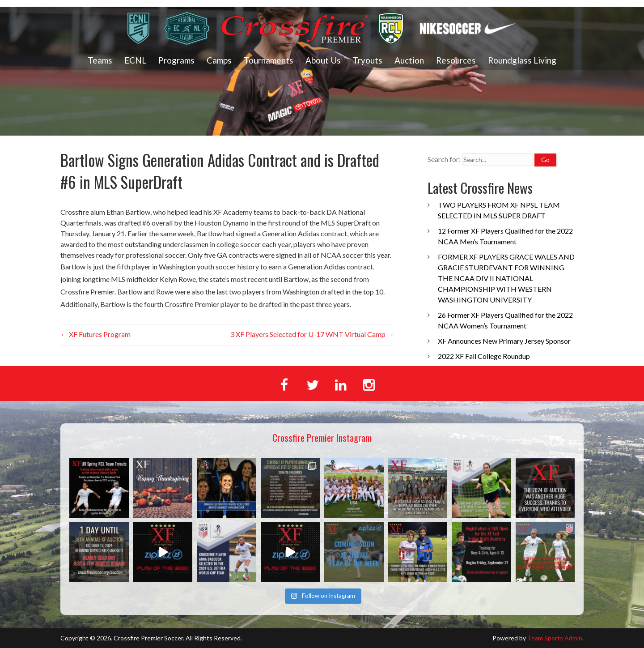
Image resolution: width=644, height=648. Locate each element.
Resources (456, 60)
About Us (323, 60)
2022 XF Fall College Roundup (484, 356)
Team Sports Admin (555, 638)
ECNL (135, 60)
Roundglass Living (522, 60)
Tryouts (368, 60)
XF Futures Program (95, 334)
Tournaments (269, 60)
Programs (176, 60)
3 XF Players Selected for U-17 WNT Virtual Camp (312, 334)
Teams (100, 60)
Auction (409, 60)
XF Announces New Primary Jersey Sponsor (504, 341)
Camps (219, 60)
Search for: (444, 159)
